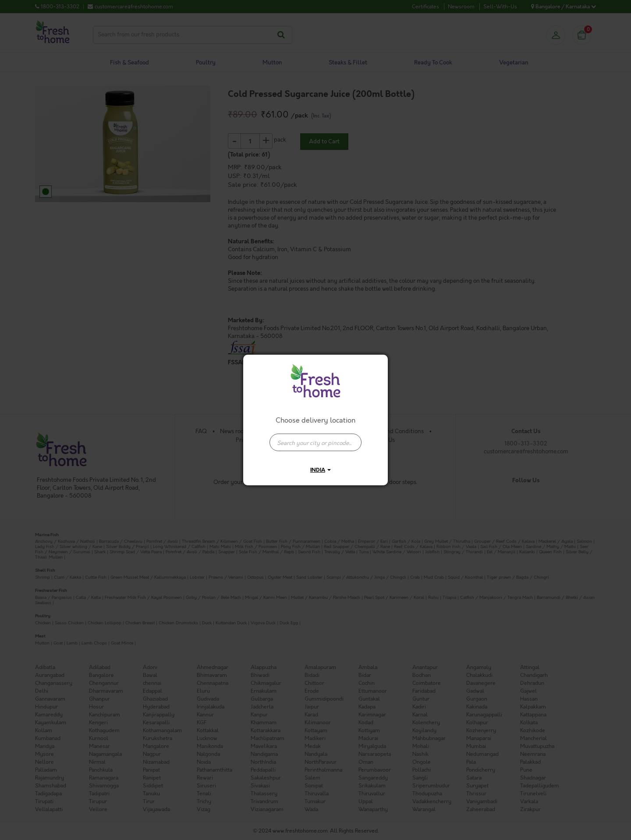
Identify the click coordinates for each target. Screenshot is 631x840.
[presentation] (315, 442)
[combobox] (315, 438)
